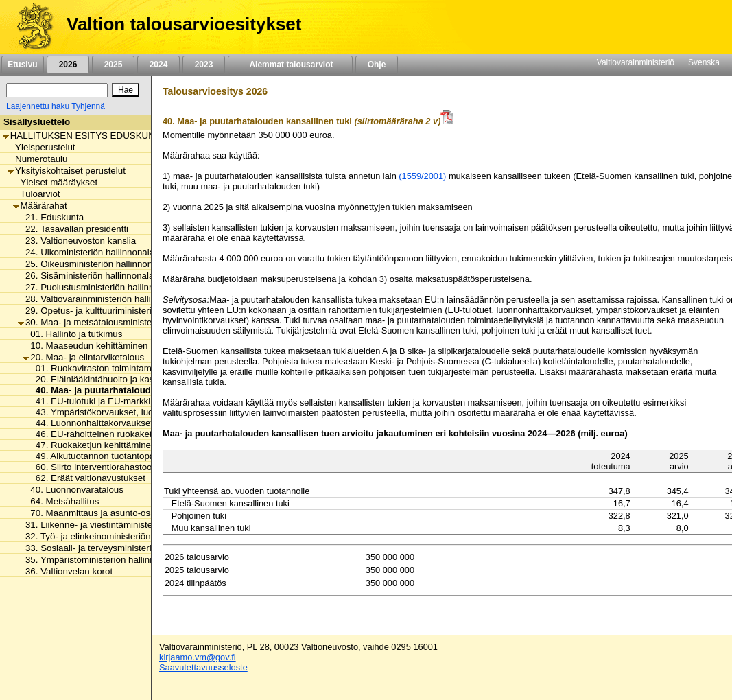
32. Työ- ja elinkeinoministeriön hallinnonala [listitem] (110, 536)
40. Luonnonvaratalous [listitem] (73, 490)
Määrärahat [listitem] (40, 206)
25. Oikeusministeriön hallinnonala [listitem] (91, 264)
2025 (113, 65)
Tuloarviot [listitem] (37, 194)
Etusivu (22, 65)
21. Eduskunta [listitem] (51, 217)
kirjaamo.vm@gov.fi (198, 657)
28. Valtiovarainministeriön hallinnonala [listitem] (101, 299)
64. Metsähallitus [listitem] (61, 501)
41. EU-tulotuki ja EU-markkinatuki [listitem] (102, 401)
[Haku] (57, 90)
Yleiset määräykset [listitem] (56, 182)
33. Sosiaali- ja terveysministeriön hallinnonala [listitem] (115, 548)
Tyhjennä (88, 106)
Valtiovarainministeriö (636, 62)
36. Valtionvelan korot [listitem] (65, 571)
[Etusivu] (30, 27)
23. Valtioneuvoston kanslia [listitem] (77, 241)
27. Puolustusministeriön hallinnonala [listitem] (97, 287)
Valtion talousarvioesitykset (184, 24)
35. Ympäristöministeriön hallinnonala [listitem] (97, 560)
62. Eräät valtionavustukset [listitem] (87, 478)
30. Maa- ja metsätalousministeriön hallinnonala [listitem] (118, 322)
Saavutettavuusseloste (203, 667)
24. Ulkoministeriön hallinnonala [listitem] (86, 252)
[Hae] (126, 90)
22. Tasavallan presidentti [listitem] (73, 229)
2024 (158, 65)
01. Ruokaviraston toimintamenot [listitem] (99, 368)
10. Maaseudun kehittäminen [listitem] (85, 346)
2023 (204, 65)
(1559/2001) (422, 176)
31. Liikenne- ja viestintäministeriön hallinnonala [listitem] (118, 525)
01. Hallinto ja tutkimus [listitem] (72, 334)
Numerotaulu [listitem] (37, 159)
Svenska (704, 62)
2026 (68, 65)
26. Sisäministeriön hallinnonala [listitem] (86, 276)
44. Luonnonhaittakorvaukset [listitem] (91, 423)
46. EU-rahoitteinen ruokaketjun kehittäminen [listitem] (123, 434)
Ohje (377, 65)
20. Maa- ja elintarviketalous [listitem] (83, 357)
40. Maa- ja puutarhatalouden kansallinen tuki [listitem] (130, 390)
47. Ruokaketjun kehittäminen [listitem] (92, 445)
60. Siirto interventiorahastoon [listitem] (93, 467)
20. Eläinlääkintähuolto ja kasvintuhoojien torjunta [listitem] (132, 379)
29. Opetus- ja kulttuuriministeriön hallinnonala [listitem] (115, 311)
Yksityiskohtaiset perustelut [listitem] (67, 171)
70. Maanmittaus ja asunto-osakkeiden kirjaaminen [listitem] (129, 513)
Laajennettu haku (38, 106)
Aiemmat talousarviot (290, 65)
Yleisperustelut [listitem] (41, 147)
